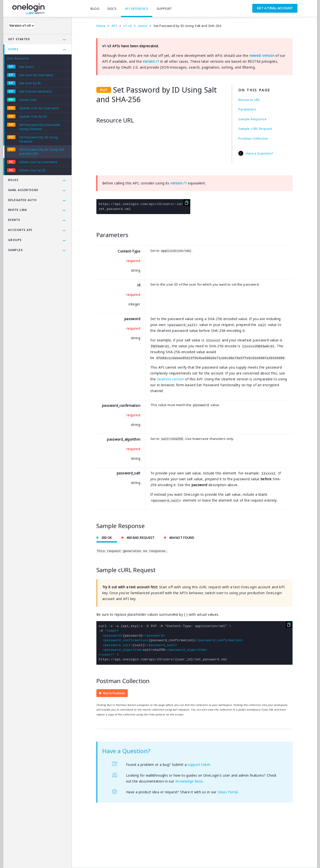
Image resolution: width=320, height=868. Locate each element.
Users (13, 49)
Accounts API (20, 230)
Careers (85, 857)
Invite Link (18, 210)
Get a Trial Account (275, 8)
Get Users (27, 67)
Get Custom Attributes (36, 91)
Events (14, 220)
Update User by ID (33, 116)
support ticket (199, 765)
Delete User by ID (32, 170)
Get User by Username (36, 75)
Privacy (29, 857)
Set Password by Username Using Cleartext (40, 127)
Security (47, 857)
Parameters (247, 109)
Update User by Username (39, 108)
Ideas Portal (228, 792)
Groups (15, 240)
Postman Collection (253, 138)
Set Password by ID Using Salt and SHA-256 (42, 152)
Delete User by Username (38, 162)
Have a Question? (260, 153)
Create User (28, 100)
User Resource (18, 58)
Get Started (19, 39)
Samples (16, 250)
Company (66, 857)
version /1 (151, 61)
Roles (13, 180)
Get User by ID (30, 83)
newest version (262, 56)
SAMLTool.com (109, 857)
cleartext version (171, 379)
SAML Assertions (23, 190)
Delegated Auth (22, 200)
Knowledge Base (189, 782)
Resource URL (249, 100)
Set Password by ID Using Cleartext (38, 139)
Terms (12, 857)
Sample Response (253, 119)
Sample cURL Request (255, 129)
